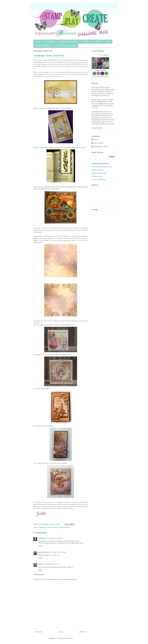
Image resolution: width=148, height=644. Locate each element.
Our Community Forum (99, 179)
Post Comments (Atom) (65, 638)
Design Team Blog (97, 170)
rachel (40, 564)
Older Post (83, 632)
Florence (56, 325)
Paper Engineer (99, 143)
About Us (88, 42)
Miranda (50, 426)
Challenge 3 (42, 527)
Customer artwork (53, 527)
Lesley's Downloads (43, 46)
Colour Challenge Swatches (66, 46)
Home (38, 42)
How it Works (50, 42)
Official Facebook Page (99, 173)
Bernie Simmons (44, 552)
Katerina (57, 108)
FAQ (108, 42)
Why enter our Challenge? (70, 42)
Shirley (47, 389)
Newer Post (39, 632)
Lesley (70, 228)
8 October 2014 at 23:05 (55, 538)
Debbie (96, 140)
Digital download (64, 527)
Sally (63, 74)
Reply (40, 546)
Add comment (39, 574)
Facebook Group (97, 176)
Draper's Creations (39, 148)
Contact (99, 42)
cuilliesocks (42, 538)
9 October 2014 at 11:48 (58, 552)
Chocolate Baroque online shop (101, 167)
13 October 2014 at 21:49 (51, 564)
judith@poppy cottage (101, 147)
